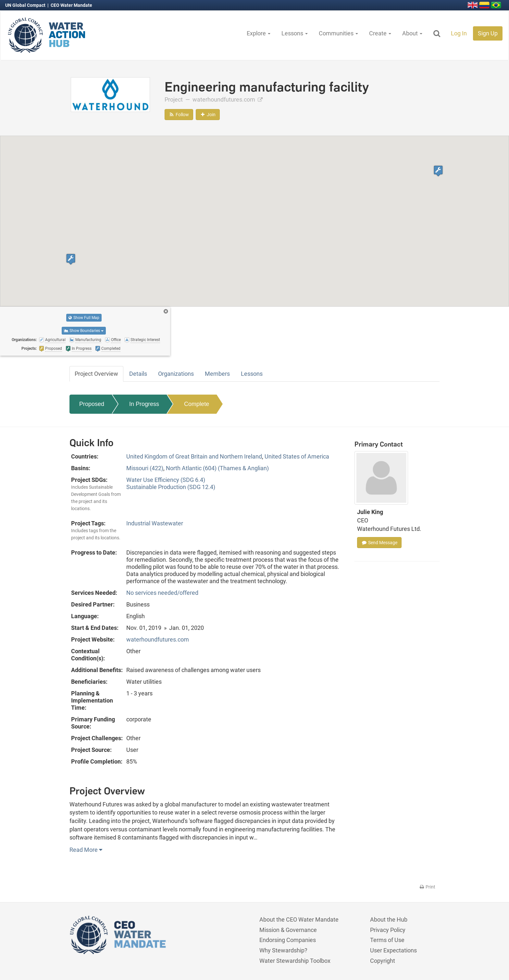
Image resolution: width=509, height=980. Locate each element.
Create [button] (380, 33)
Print (427, 887)
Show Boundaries (84, 331)
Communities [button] (338, 33)
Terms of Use (387, 940)
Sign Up (488, 33)
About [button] (412, 33)
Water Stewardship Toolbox (295, 961)
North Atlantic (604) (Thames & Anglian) (217, 468)
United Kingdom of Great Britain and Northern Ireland (194, 456)
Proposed (92, 404)
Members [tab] (217, 374)
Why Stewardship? (283, 950)
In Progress (144, 404)
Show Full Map (84, 318)
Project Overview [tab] (96, 374)
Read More (86, 850)
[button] (71, 259)
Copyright (383, 961)
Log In (459, 33)
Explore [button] (259, 33)
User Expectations (393, 950)
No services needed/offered (162, 593)
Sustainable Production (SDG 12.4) (171, 487)
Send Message (379, 543)
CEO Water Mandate (71, 5)
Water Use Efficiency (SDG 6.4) (166, 480)
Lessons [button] (295, 33)
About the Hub (389, 919)
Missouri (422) (145, 468)
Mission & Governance (288, 930)
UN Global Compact (26, 5)
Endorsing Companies (288, 940)
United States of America (297, 456)
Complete (197, 404)
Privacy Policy (388, 930)
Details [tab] (138, 374)
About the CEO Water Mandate (299, 919)
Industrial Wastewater (155, 523)
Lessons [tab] (252, 374)
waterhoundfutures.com (228, 99)
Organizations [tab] (176, 374)
